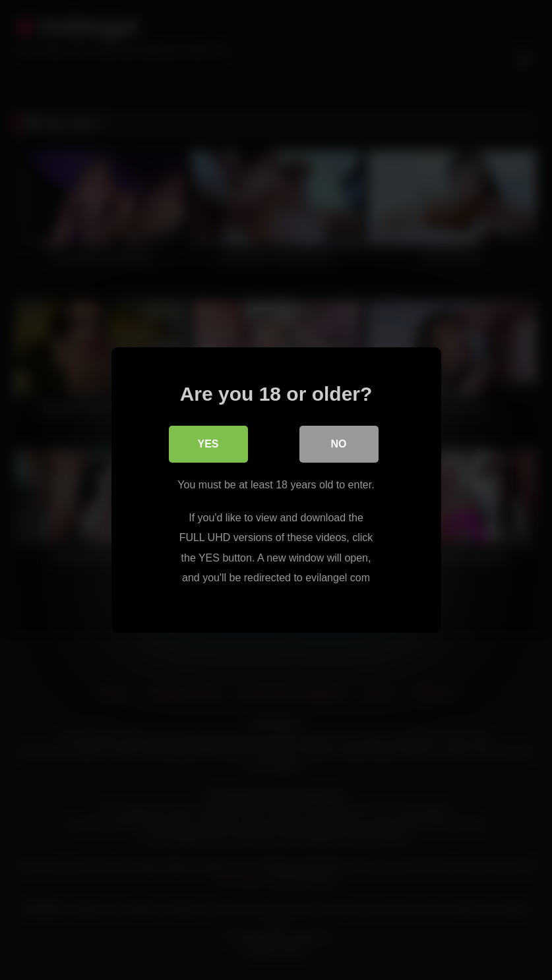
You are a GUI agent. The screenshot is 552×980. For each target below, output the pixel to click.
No (339, 444)
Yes (208, 444)
